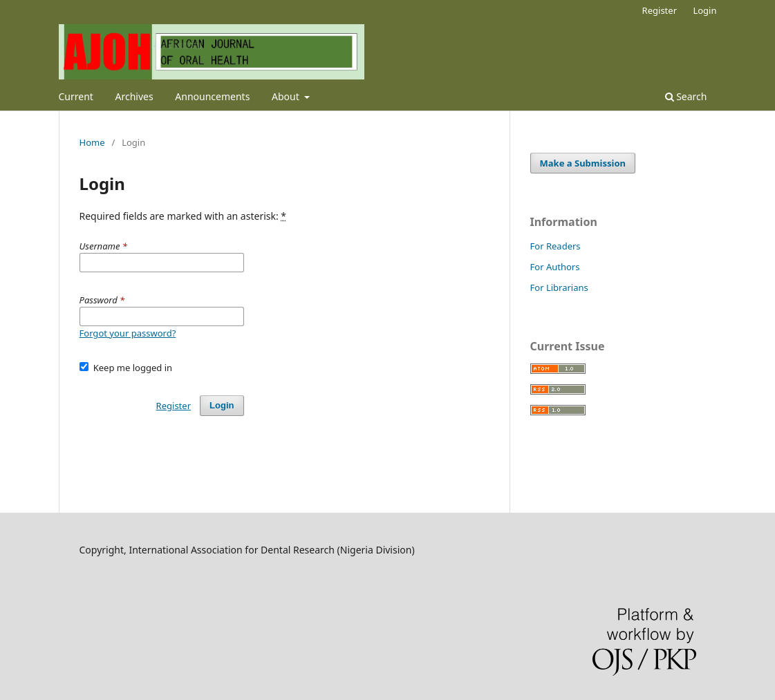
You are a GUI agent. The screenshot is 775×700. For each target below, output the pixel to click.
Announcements (212, 96)
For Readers (555, 246)
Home (92, 142)
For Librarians (559, 287)
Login (704, 10)
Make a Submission (583, 163)
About (287, 96)
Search (686, 96)
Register (660, 10)
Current (76, 96)
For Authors (555, 267)
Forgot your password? (128, 333)
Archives (134, 96)
